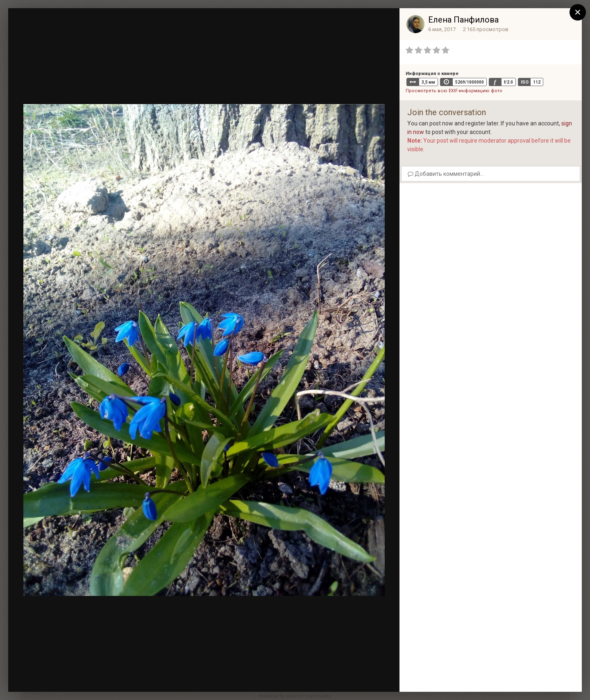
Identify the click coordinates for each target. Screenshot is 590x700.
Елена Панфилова (463, 20)
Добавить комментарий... (446, 174)
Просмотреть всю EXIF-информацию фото (454, 91)
